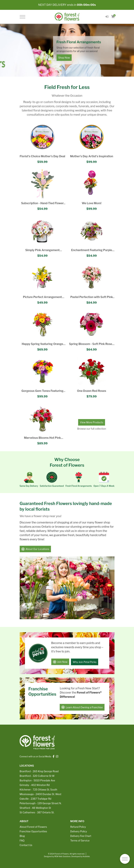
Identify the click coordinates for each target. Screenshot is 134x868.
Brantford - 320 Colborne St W (37, 775)
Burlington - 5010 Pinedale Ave (37, 780)
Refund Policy (78, 826)
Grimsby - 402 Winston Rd (35, 785)
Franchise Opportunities (33, 831)
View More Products (91, 422)
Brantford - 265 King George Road (39, 771)
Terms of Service (80, 840)
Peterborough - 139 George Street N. (41, 803)
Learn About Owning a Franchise (82, 707)
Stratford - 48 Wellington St (35, 807)
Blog (22, 836)
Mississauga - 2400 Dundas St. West (41, 794)
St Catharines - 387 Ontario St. (37, 812)
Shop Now (64, 58)
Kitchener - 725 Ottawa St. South (38, 789)
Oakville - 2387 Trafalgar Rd (35, 798)
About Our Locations (35, 549)
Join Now (60, 662)
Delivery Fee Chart (81, 836)
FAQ (22, 840)
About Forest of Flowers (33, 826)
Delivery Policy (79, 831)
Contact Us (26, 845)
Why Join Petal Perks (85, 662)
